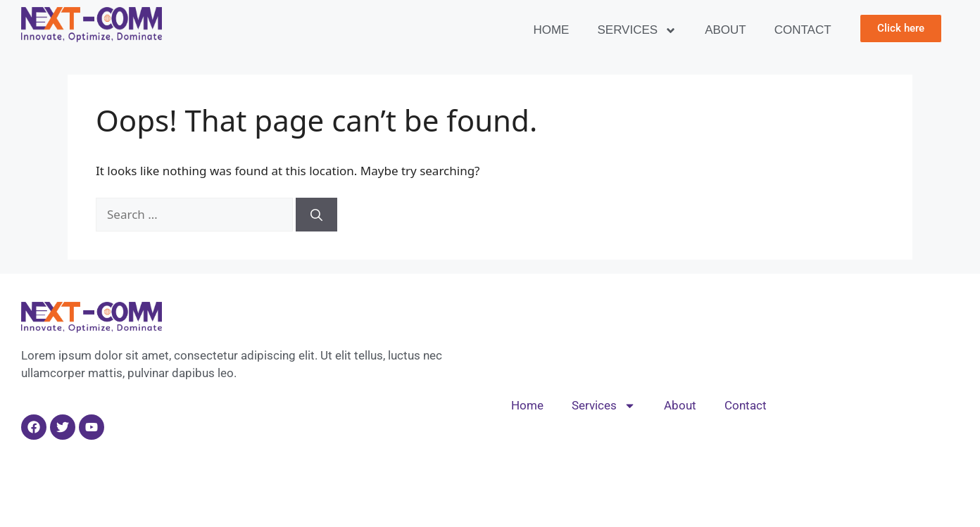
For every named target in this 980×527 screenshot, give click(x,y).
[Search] (316, 215)
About (725, 30)
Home (551, 30)
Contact (803, 30)
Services (637, 31)
